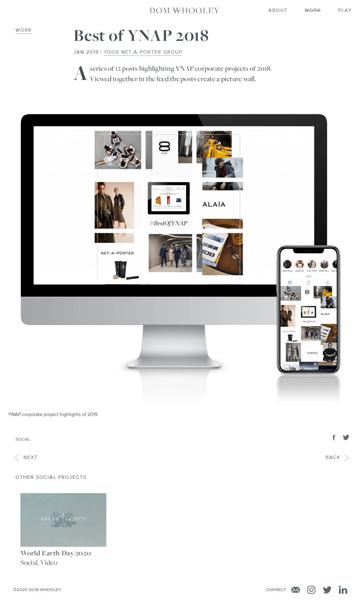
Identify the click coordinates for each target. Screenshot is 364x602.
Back (338, 458)
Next (26, 458)
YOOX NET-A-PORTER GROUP (143, 52)
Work (24, 30)
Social (23, 439)
